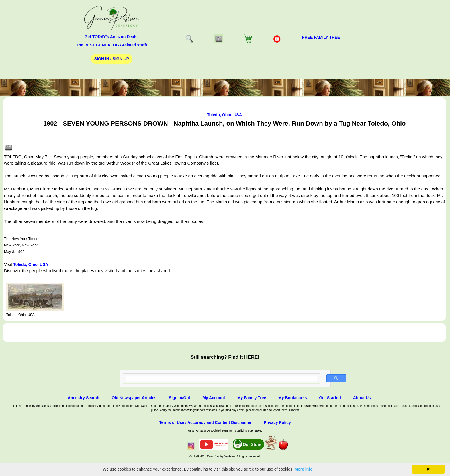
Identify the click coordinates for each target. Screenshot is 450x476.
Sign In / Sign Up (112, 59)
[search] (222, 379)
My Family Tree (252, 398)
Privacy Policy (277, 422)
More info (304, 469)
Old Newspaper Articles (134, 398)
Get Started (330, 398)
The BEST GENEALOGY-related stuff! (111, 45)
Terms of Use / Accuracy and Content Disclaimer (205, 422)
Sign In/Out (180, 398)
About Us (362, 398)
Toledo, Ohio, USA (224, 115)
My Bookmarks (293, 398)
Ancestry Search (84, 398)
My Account (214, 398)
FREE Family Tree (321, 37)
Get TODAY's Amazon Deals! (112, 37)
